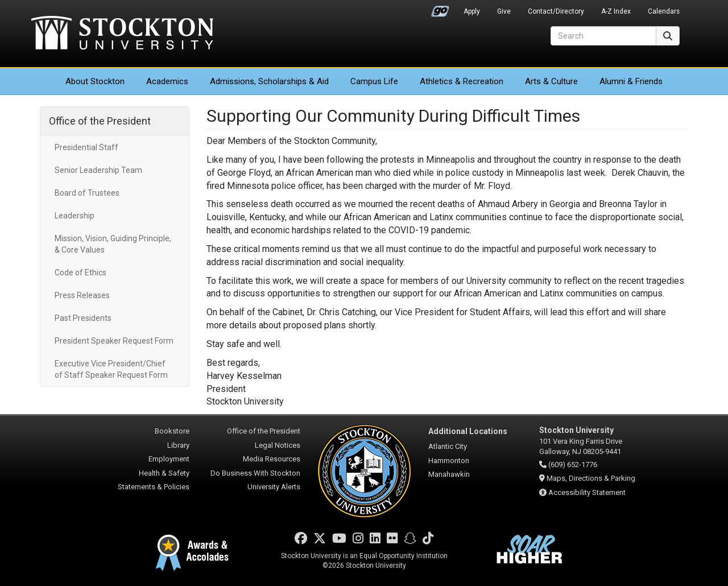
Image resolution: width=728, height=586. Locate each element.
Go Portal (440, 9)
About (95, 81)
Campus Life (374, 81)
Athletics (462, 81)
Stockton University (122, 34)
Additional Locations (468, 431)
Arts (551, 81)
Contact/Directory (556, 11)
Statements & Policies (154, 487)
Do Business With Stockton (255, 473)
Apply (472, 11)
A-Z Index (616, 11)
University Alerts (274, 487)
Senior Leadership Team (98, 170)
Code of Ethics (80, 273)
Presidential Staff (86, 147)
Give (504, 11)
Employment (169, 459)
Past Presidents (83, 318)
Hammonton (449, 461)
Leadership (75, 216)
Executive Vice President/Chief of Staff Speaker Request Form (111, 369)
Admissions (269, 81)
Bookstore (172, 431)
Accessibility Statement (587, 492)
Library (178, 445)
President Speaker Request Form (114, 341)
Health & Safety (164, 473)
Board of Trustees (87, 193)
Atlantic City (448, 446)
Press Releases (82, 295)
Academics (167, 81)
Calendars (664, 11)
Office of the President (100, 121)
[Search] (603, 36)
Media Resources (272, 459)
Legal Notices (278, 445)
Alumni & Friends (631, 81)
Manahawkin (449, 474)
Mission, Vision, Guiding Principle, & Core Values (113, 244)
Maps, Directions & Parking (591, 478)
